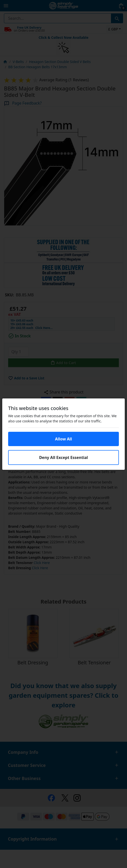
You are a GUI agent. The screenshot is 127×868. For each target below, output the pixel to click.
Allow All (63, 439)
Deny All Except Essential (64, 457)
